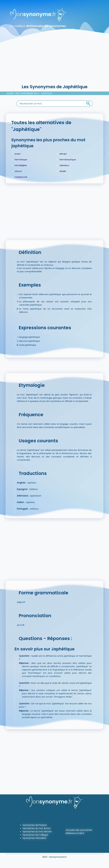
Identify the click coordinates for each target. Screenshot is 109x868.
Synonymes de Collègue (35, 835)
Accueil (10, 93)
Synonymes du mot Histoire (37, 831)
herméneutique (68, 160)
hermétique (21, 160)
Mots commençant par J (27, 93)
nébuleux (64, 165)
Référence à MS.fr (75, 833)
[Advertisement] (54, 62)
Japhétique (47, 93)
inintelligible (21, 165)
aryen (18, 154)
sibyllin (63, 171)
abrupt (63, 154)
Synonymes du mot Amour (37, 828)
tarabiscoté (21, 177)
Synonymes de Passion (35, 825)
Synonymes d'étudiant (34, 838)
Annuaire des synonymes (79, 830)
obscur (18, 171)
